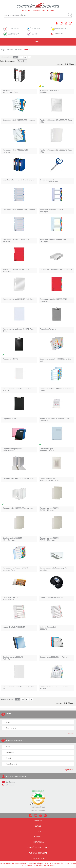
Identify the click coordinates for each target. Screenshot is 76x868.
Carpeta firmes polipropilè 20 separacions (13, 450)
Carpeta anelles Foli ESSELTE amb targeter (19, 180)
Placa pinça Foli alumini (49, 329)
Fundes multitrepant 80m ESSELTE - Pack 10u (18, 688)
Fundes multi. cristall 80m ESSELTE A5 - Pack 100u (55, 420)
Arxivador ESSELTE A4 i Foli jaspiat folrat (10, 91)
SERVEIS (38, 826)
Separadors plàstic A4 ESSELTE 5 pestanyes (19, 120)
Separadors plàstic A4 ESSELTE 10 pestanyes (15, 151)
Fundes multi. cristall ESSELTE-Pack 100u (18, 299)
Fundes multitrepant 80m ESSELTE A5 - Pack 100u (18, 390)
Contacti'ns (8, 782)
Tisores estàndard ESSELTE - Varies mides (49, 181)
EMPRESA (38, 820)
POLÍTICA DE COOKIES (38, 858)
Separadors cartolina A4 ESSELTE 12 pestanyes (53, 241)
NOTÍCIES (38, 837)
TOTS (16, 57)
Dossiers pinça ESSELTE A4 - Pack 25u (54, 657)
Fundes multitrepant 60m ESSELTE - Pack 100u (56, 121)
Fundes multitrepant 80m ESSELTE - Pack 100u (56, 151)
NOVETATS (36, 29)
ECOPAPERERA (13, 34)
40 (25, 57)
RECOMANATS (61, 29)
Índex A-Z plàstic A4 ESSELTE (14, 627)
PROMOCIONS (14, 29)
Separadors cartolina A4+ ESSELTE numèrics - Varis (15, 569)
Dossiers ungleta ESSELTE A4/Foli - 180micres (50, 539)
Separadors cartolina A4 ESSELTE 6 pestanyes (16, 241)
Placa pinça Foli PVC (10, 359)
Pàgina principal (7, 50)
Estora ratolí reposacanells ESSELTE (53, 597)
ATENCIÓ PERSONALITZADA (38, 847)
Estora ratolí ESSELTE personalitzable (11, 598)
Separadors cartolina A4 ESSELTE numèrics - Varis (56, 390)
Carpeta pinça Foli (9, 419)
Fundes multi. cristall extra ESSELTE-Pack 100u (18, 330)
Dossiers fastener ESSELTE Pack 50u (13, 658)
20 (30, 57)
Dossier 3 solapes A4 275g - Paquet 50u (48, 450)
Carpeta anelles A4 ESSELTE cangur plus (18, 508)
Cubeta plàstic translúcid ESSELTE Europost (56, 269)
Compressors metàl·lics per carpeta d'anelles (53, 569)
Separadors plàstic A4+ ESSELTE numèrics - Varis (56, 360)
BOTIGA (38, 831)
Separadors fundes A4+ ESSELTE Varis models (54, 688)
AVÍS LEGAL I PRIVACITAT (38, 853)
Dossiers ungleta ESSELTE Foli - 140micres (12, 539)
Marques (18, 50)
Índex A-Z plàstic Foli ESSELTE (48, 628)
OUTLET (35, 34)
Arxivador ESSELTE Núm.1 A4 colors (49, 91)
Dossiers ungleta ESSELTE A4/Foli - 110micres (50, 509)
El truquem (8, 785)
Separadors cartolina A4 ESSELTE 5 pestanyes (16, 270)
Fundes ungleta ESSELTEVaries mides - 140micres (50, 479)
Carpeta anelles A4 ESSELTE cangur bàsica (18, 478)
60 (21, 57)
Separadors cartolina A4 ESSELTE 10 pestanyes (53, 300)
